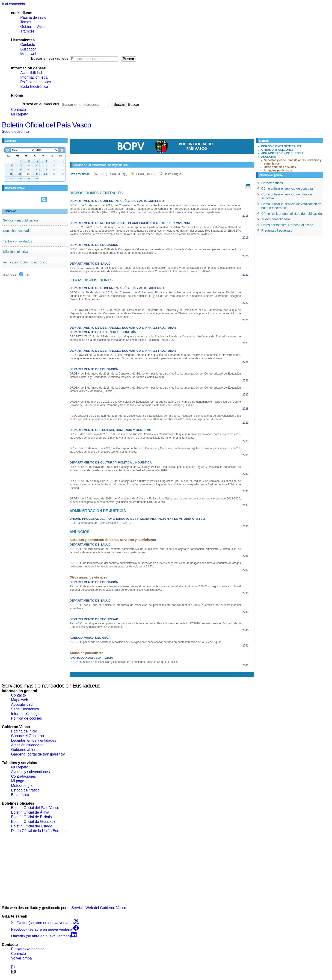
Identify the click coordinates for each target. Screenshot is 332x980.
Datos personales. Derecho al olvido (287, 225)
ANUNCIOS (269, 157)
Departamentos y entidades (34, 740)
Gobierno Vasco (33, 27)
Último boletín (10, 275)
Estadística (20, 795)
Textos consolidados (18, 241)
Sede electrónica (16, 131)
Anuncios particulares (278, 171)
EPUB (146, 174)
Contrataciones (24, 776)
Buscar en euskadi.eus (50, 58)
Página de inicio (33, 17)
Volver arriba (21, 958)
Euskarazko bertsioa (28, 949)
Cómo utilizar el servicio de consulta (287, 189)
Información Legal (26, 714)
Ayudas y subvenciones (30, 772)
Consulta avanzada (17, 231)
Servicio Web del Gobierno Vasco (99, 908)
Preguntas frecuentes (277, 230)
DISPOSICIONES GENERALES (281, 146)
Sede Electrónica (34, 87)
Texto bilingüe (173, 174)
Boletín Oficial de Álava (30, 812)
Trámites (27, 31)
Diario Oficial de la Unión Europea (39, 831)
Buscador (28, 49)
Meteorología (22, 786)
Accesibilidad (31, 73)
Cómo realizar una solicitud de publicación (292, 214)
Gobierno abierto (25, 750)
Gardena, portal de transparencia (38, 754)
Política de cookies (36, 82)
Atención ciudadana (27, 745)
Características (272, 183)
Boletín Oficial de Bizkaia (31, 817)
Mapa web (29, 54)
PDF (114, 174)
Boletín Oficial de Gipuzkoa (33, 822)
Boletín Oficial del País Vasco (46, 125)
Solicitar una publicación (20, 220)
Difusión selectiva (16, 252)
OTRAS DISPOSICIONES (277, 150)
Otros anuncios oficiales (280, 167)
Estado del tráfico (25, 790)
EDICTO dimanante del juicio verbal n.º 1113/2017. (101, 523)
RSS (24, 275)
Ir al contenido (13, 4)
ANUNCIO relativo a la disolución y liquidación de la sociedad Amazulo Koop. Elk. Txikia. (124, 662)
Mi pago (18, 781)
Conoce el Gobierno (27, 736)
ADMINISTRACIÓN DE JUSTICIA (282, 153)
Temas (26, 22)
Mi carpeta (20, 114)
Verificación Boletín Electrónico (25, 262)
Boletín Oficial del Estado (32, 826)
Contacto (28, 45)
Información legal (34, 77)
